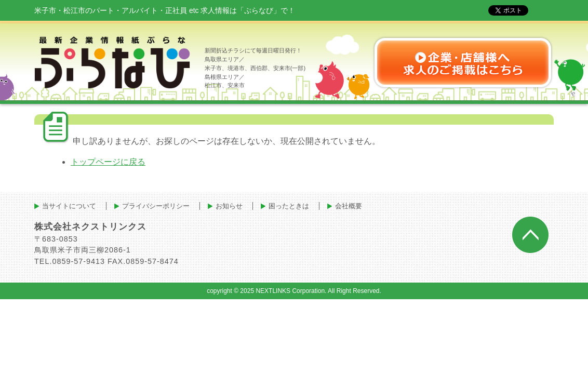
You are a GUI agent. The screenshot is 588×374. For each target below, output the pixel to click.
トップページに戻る (108, 162)
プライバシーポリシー (156, 206)
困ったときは (289, 206)
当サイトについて (69, 206)
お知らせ (229, 206)
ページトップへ (530, 235)
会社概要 (349, 206)
